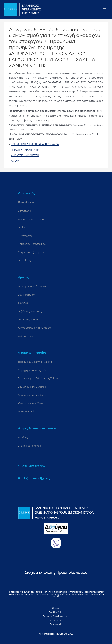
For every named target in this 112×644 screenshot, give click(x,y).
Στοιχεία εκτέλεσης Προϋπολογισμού (56, 572)
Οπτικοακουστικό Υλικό (32, 395)
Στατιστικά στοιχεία (30, 446)
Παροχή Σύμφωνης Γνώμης (35, 362)
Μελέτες (23, 437)
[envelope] (35, 478)
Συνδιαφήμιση (27, 295)
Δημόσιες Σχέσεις (29, 319)
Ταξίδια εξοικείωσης (30, 311)
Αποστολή (25, 211)
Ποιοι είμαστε (26, 202)
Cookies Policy (56, 612)
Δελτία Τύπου (26, 336)
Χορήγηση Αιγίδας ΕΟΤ (32, 370)
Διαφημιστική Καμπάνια (33, 286)
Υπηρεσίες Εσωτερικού (32, 244)
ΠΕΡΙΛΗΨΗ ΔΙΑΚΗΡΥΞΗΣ (25, 150)
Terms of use (56, 620)
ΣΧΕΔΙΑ (15, 161)
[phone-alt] (32, 465)
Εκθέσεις (23, 303)
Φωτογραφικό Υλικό (31, 403)
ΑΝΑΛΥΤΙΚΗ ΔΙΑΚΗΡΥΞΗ (25, 155)
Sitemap (56, 608)
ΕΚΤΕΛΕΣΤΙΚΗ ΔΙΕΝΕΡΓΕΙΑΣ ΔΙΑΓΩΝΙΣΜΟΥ (35, 144)
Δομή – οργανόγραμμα (33, 219)
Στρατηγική (25, 235)
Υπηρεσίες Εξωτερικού (32, 252)
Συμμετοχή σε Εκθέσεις (32, 387)
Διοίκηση (24, 227)
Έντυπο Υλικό (26, 411)
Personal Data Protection (56, 616)
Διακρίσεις (24, 260)
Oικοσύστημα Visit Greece (35, 328)
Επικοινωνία (56, 624)
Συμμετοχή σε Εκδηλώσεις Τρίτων (38, 378)
